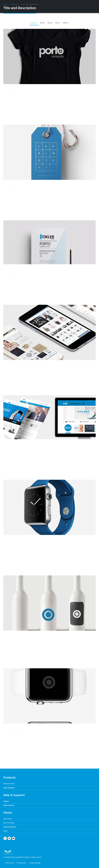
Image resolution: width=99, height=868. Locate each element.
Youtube (13, 838)
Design (50, 23)
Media (5, 831)
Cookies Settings (35, 863)
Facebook (5, 838)
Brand (43, 23)
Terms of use (10, 863)
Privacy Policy (22, 863)
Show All (34, 23)
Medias (58, 23)
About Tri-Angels (9, 823)
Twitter (9, 838)
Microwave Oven (9, 784)
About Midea (8, 819)
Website (66, 23)
